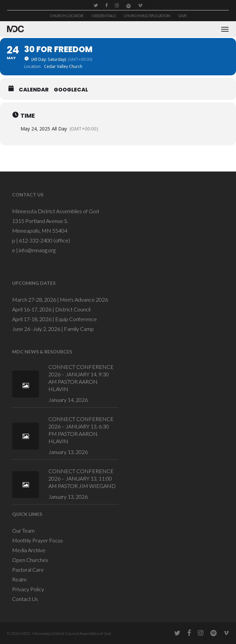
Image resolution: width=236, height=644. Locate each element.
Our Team (23, 531)
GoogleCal (71, 90)
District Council (73, 309)
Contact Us (25, 599)
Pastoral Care (28, 570)
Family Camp (79, 329)
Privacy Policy (28, 589)
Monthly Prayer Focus (37, 540)
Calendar (34, 90)
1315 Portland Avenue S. (40, 221)
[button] (225, 29)
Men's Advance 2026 (84, 299)
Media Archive (29, 550)
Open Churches (30, 560)
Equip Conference (76, 319)
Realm (19, 579)
